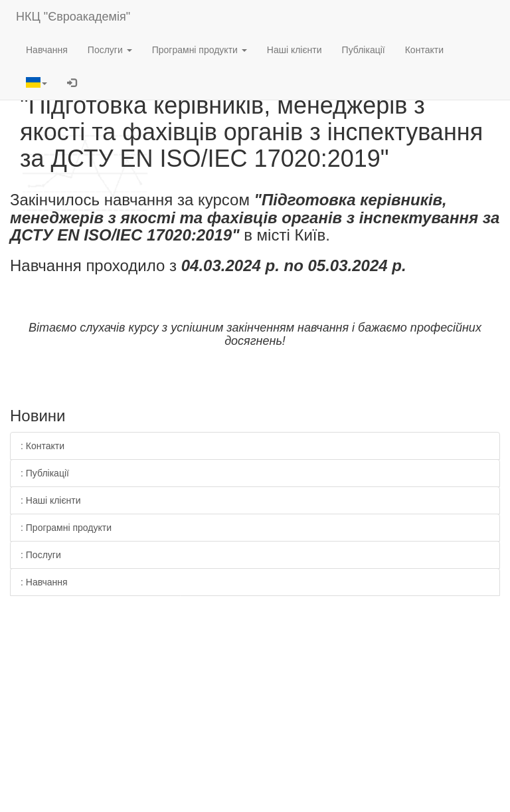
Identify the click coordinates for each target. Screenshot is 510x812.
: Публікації (45, 473)
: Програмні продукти (66, 528)
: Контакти (42, 446)
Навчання (47, 50)
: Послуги (41, 555)
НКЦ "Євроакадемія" (73, 17)
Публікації (364, 50)
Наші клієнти (295, 50)
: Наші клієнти (51, 500)
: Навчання (44, 582)
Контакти (424, 50)
